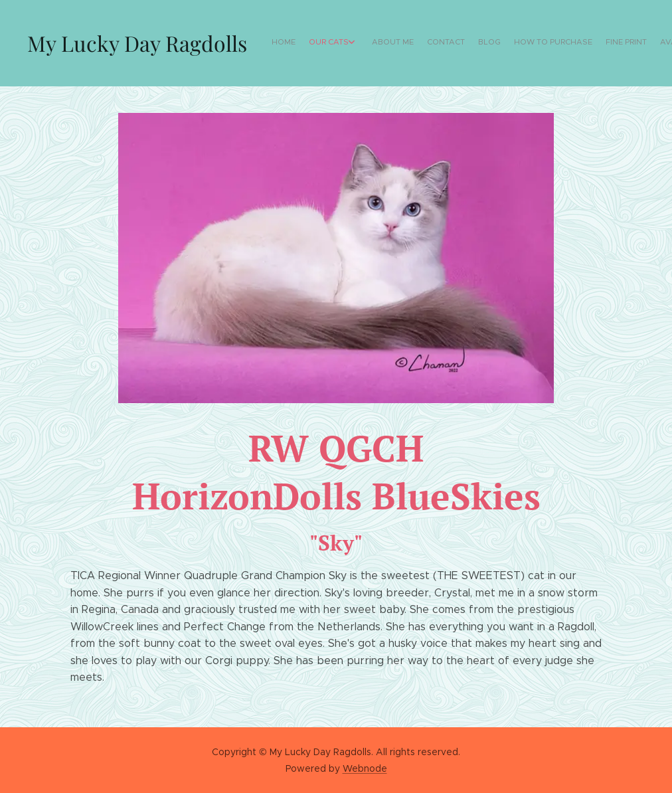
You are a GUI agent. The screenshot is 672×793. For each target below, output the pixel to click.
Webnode (365, 768)
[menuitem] (544, 43)
